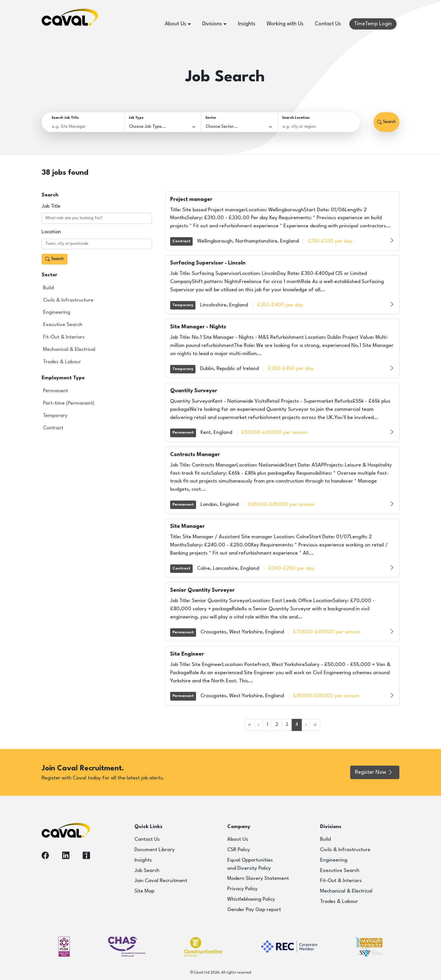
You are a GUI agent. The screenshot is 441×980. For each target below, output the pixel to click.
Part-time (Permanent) (69, 403)
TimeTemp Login (373, 24)
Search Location (296, 118)
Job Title (51, 206)
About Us (238, 839)
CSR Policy (239, 850)
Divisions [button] (212, 24)
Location (51, 232)
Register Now (374, 772)
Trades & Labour (62, 362)
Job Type (136, 118)
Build (48, 288)
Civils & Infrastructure (68, 300)
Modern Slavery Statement (258, 879)
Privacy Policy (242, 889)
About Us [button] (175, 24)
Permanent (56, 391)
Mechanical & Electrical (69, 350)
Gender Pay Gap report (254, 910)
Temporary (55, 416)
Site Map (144, 891)
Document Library (155, 850)
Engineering (57, 312)
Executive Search (63, 325)
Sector (211, 118)
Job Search (147, 871)
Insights (247, 24)
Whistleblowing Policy (251, 899)
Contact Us (328, 24)
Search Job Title (65, 118)
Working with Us (285, 24)
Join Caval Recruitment (161, 881)
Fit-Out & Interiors (64, 337)
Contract (53, 428)
